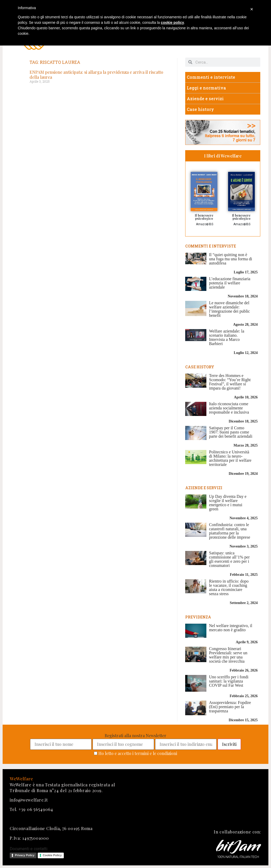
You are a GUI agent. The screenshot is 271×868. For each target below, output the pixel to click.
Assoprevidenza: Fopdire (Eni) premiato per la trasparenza (230, 707)
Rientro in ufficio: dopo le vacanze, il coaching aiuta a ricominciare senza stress (229, 587)
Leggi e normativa (206, 88)
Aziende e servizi (205, 98)
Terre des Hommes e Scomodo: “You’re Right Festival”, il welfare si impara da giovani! (230, 382)
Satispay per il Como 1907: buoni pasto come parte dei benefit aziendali (231, 432)
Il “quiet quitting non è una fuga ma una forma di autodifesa (231, 259)
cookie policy (173, 22)
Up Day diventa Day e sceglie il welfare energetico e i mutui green (228, 503)
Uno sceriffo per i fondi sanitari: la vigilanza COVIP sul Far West (229, 681)
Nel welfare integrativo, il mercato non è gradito (231, 628)
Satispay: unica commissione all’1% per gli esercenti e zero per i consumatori (229, 559)
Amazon (202, 224)
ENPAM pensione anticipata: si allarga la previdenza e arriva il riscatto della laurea (96, 75)
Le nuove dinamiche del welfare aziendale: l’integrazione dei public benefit (229, 309)
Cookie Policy (52, 855)
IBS (211, 224)
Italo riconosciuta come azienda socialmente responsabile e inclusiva (229, 408)
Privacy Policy (25, 855)
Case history (200, 109)
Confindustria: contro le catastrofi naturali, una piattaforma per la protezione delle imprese (230, 531)
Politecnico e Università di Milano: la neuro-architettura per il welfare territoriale (230, 458)
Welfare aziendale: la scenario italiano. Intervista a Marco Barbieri (227, 337)
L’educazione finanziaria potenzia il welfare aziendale (230, 283)
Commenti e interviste (211, 77)
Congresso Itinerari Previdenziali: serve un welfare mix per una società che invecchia (228, 655)
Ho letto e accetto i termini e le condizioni (138, 753)
